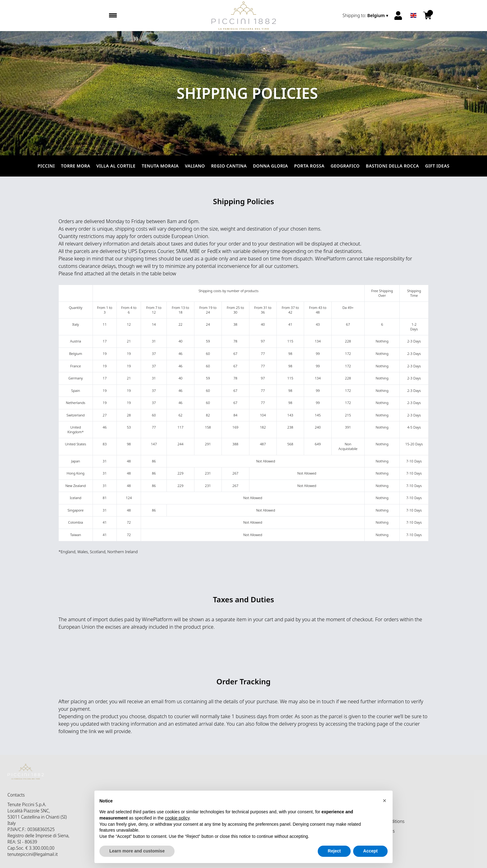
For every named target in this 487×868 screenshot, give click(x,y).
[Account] (398, 16)
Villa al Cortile (116, 166)
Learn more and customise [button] (137, 851)
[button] (385, 801)
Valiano (195, 166)
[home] (244, 16)
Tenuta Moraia (160, 166)
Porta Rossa (309, 166)
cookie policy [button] (177, 818)
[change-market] (366, 16)
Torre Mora (75, 166)
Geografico (345, 166)
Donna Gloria (270, 166)
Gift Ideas (437, 166)
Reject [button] (334, 851)
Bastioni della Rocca (392, 166)
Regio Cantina (229, 166)
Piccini (46, 166)
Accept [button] (370, 851)
